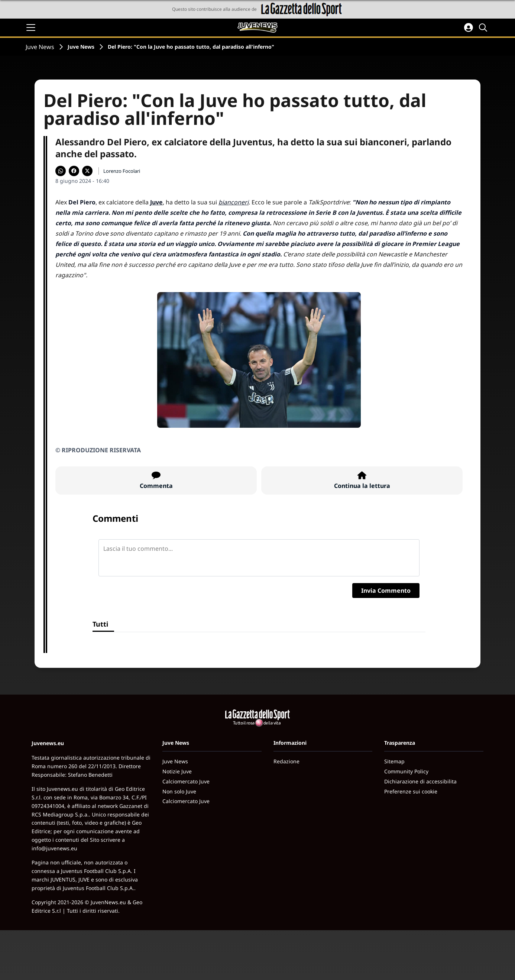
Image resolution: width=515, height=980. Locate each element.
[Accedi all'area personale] (469, 28)
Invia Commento (386, 591)
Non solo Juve (179, 791)
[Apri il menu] (31, 28)
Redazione (286, 761)
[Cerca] (484, 28)
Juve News (40, 47)
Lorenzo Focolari (122, 171)
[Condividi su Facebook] (74, 171)
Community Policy (406, 771)
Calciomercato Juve (186, 781)
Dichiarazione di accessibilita (420, 781)
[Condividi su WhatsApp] (61, 171)
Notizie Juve (177, 771)
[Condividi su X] (87, 171)
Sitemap (394, 761)
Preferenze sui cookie (411, 791)
